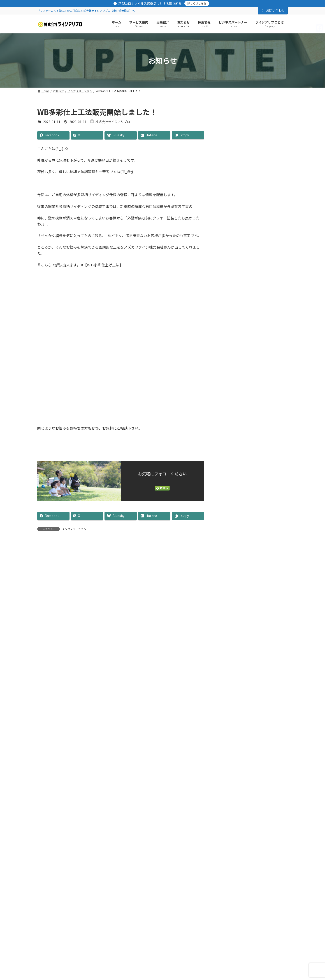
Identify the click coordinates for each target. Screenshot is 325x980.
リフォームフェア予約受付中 (261, 272)
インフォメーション (74, 529)
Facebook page (253, 480)
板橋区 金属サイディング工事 (261, 247)
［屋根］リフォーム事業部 (240, 144)
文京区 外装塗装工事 (255, 362)
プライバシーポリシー (58, 806)
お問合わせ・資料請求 (100, 806)
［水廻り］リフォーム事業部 (242, 163)
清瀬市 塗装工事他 (253, 221)
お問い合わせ (273, 10)
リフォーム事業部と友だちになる (253, 661)
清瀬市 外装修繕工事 (255, 196)
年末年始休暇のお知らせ (258, 336)
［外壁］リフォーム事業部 (240, 135)
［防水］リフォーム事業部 (240, 153)
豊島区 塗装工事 (252, 298)
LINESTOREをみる (253, 561)
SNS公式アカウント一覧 (144, 806)
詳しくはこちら (197, 3)
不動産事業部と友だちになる (253, 764)
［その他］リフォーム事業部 (242, 172)
